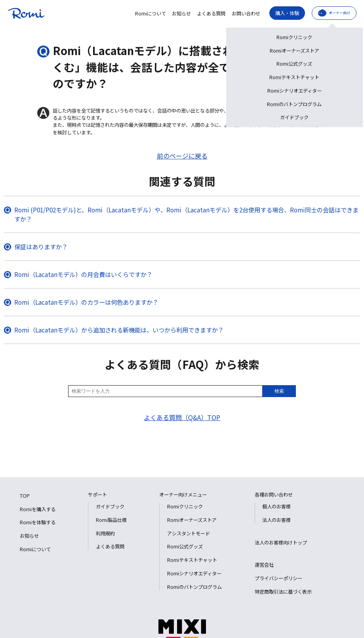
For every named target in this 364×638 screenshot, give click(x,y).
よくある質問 (211, 13)
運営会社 (264, 565)
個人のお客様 (276, 506)
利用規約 (105, 533)
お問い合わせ (246, 13)
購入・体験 (287, 13)
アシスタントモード (189, 533)
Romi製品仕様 (111, 520)
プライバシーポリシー (278, 578)
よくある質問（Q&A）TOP (182, 417)
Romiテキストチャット (192, 560)
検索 (279, 391)
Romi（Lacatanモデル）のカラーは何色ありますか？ (86, 302)
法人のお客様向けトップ (281, 542)
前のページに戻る (182, 156)
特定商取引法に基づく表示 (283, 592)
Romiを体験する (38, 522)
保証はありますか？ (41, 246)
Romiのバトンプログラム (194, 587)
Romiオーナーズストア (192, 520)
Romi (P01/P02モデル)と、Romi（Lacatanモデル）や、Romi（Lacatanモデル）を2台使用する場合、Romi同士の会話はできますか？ (186, 214)
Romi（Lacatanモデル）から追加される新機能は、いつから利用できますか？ (119, 330)
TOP (25, 496)
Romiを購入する (38, 509)
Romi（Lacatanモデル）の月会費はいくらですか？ (83, 274)
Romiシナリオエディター (194, 573)
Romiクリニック (185, 506)
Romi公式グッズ (185, 546)
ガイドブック (110, 506)
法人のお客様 (276, 520)
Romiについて (151, 13)
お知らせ (181, 13)
